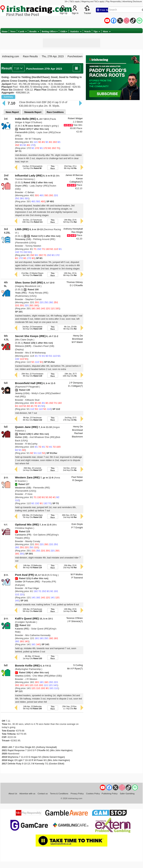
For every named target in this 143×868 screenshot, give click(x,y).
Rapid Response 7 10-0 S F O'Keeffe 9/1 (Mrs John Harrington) (40, 750)
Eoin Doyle (77, 524)
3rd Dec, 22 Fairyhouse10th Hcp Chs (32, 221)
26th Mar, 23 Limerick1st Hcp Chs (32, 469)
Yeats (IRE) (21, 293)
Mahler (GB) (21, 437)
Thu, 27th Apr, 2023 (53, 56)
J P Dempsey (76, 383)
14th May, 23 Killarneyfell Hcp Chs (73, 221)
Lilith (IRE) (22, 229)
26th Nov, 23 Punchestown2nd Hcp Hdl (73, 516)
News (13, 31)
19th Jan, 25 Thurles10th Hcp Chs (73, 375)
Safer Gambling (127, 793)
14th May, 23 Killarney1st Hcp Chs (73, 610)
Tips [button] (97, 31)
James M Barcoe (74, 175)
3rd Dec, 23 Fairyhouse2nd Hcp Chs (73, 469)
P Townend (77, 578)
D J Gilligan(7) (75, 386)
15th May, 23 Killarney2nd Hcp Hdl (73, 567)
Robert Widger (75, 118)
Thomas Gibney (75, 282)
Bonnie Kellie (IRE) (27, 665)
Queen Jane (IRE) (27, 427)
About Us (13, 793)
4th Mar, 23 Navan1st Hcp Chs (32, 657)
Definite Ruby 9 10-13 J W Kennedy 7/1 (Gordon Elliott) (36, 764)
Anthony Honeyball (73, 229)
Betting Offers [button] (50, 31)
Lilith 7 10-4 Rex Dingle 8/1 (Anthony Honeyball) (32, 747)
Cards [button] (22, 31)
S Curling (78, 665)
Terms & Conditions (59, 793)
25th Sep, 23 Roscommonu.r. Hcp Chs (73, 708)
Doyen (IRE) (21, 186)
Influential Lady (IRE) (29, 175)
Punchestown (75, 56)
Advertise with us (27, 793)
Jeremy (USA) (22, 393)
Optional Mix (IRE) (27, 524)
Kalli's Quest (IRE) (27, 618)
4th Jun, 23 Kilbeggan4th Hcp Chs (73, 328)
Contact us (43, 793)
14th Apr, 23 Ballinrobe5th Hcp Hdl (32, 708)
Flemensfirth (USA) (25, 132)
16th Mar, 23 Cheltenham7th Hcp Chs (32, 516)
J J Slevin (78, 122)
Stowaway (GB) (23, 239)
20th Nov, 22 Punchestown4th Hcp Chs (32, 375)
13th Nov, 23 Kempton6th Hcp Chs (73, 274)
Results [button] (34, 31)
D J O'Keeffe (76, 285)
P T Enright (77, 528)
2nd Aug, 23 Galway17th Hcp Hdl (73, 419)
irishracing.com (11, 56)
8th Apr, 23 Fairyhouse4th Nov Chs (32, 419)
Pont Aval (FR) (24, 575)
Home (5, 31)
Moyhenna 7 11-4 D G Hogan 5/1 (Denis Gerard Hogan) (36, 757)
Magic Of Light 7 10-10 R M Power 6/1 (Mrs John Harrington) (39, 760)
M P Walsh (77, 342)
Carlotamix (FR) (23, 535)
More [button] (107, 31)
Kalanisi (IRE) (22, 629)
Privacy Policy (77, 793)
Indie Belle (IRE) (26, 119)
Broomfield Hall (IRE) (29, 383)
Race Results (30, 56)
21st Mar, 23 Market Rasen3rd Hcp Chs (32, 274)
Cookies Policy (93, 793)
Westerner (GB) (23, 488)
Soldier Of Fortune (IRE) (28, 582)
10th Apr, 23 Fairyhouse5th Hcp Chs (32, 610)
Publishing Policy (110, 793)
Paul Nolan (77, 477)
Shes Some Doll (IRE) (29, 283)
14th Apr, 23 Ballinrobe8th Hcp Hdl (32, 567)
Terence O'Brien (75, 618)
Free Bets (104, 10)
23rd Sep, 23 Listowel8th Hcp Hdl (73, 167)
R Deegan (78, 480)
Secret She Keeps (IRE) (30, 336)
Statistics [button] (76, 31)
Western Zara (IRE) (27, 477)
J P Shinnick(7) (75, 621)
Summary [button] (8, 97)
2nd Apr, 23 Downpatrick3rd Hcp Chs (32, 328)
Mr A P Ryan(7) (75, 669)
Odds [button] (64, 31)
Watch (87, 31)
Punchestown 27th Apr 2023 (44, 69)
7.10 (18, 68)
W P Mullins (77, 574)
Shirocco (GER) (23, 346)
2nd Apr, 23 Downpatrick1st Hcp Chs (32, 167)
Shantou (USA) (23, 676)
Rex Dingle (77, 232)
